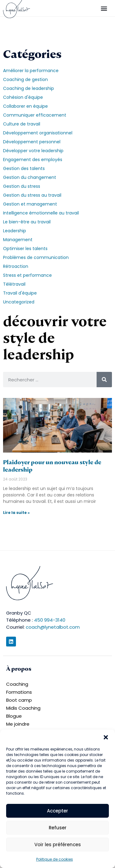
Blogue (14, 716)
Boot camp (19, 700)
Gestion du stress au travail (32, 195)
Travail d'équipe (20, 293)
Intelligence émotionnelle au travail (41, 213)
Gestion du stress (22, 186)
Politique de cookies (55, 859)
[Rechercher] (104, 380)
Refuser (58, 828)
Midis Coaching (23, 708)
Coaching (17, 684)
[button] (106, 737)
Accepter (57, 811)
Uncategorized (19, 302)
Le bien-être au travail (27, 222)
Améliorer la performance (31, 71)
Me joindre (18, 724)
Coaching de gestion (25, 79)
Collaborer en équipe (25, 106)
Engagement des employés (33, 160)
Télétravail (14, 284)
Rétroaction (16, 266)
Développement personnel (32, 142)
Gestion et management (30, 204)
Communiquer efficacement (35, 115)
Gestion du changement (30, 177)
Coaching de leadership (29, 88)
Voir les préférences (58, 845)
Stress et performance (27, 275)
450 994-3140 (50, 620)
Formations (19, 692)
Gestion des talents (24, 168)
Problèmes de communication (36, 257)
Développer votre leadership (33, 151)
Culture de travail (22, 124)
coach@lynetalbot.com (53, 627)
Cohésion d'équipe (23, 97)
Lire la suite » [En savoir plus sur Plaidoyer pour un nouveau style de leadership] (16, 513)
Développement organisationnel (38, 133)
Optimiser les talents (25, 249)
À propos (19, 669)
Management (18, 240)
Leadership (15, 231)
